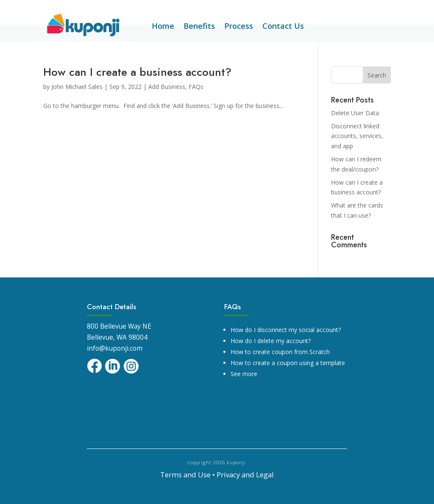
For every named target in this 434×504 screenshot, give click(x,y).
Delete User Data (355, 113)
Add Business (167, 87)
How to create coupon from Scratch (280, 352)
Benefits (199, 27)
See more (244, 374)
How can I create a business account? (137, 72)
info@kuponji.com (115, 348)
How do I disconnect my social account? (286, 330)
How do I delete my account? (271, 341)
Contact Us (283, 27)
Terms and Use (185, 475)
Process (239, 27)
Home (163, 27)
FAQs (196, 87)
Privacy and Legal (245, 475)
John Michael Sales (77, 87)
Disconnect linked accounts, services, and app (357, 136)
